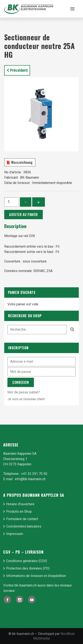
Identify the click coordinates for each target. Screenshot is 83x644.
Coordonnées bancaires (24, 526)
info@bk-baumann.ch (30, 479)
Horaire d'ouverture (20, 504)
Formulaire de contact (22, 519)
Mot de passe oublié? (24, 392)
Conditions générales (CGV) (27, 561)
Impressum (15, 534)
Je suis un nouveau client (26, 399)
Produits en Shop (19, 511)
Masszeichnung (20, 162)
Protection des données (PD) (28, 568)
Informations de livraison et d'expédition (36, 576)
